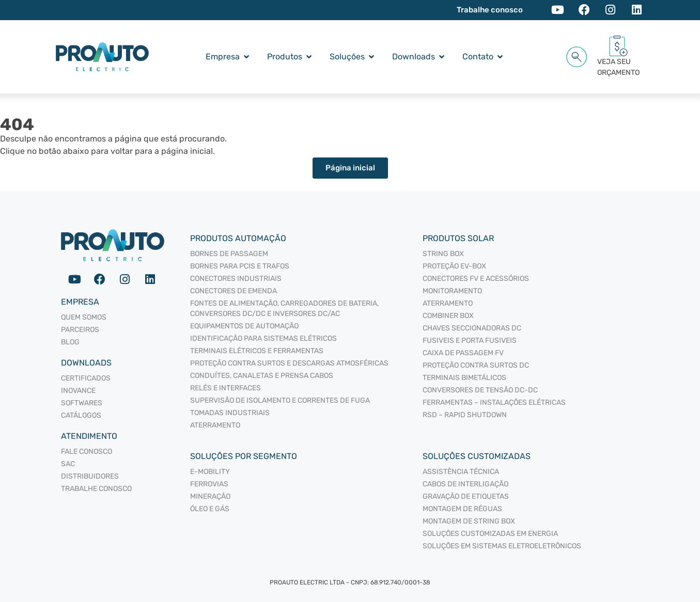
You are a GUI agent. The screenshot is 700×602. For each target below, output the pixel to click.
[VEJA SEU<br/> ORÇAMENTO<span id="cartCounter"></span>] (618, 46)
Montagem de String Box (469, 521)
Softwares (82, 403)
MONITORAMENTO (452, 291)
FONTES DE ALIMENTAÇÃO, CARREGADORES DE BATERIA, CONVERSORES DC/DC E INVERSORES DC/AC (284, 308)
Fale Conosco (87, 451)
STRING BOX (443, 254)
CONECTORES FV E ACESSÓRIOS (476, 279)
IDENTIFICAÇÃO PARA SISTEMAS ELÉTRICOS (263, 338)
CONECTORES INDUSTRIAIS (236, 279)
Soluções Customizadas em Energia (490, 534)
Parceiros (80, 330)
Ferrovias (209, 484)
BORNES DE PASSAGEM (229, 254)
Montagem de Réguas (462, 509)
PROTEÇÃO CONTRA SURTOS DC (476, 365)
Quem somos (84, 317)
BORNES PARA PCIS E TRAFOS (240, 266)
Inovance (78, 391)
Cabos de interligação (465, 484)
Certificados (86, 378)
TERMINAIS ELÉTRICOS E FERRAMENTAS (257, 351)
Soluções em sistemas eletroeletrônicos (502, 546)
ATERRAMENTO (215, 425)
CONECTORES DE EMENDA (234, 291)
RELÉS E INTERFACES (225, 388)
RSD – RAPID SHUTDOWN (465, 415)
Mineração (210, 496)
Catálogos (81, 415)
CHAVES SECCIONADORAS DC (472, 328)
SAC (68, 464)
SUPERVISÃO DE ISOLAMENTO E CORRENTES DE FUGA (280, 400)
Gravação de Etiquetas (466, 496)
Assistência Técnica (461, 472)
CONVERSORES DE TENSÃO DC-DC (480, 390)
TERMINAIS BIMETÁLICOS (464, 378)
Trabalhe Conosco (96, 489)
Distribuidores (90, 476)
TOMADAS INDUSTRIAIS (230, 413)
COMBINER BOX (448, 316)
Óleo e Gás (210, 509)
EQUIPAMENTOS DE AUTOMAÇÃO (244, 326)
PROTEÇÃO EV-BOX (454, 266)
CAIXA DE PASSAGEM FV (463, 353)
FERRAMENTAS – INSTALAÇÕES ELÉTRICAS (494, 402)
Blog (70, 342)
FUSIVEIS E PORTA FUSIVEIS (470, 340)
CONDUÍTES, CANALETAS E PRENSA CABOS (262, 376)
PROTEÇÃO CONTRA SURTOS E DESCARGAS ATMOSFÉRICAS (289, 363)
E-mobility (210, 472)
